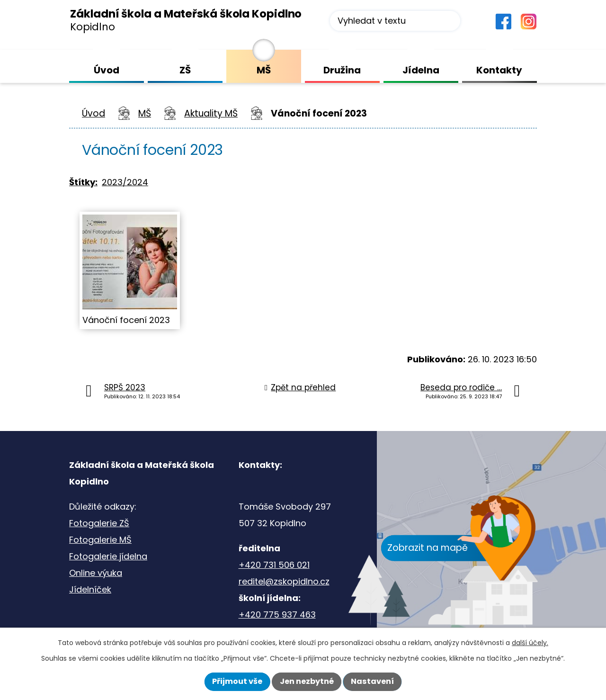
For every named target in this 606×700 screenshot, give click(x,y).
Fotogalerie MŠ (100, 540)
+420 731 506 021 (274, 565)
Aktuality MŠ (211, 113)
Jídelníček (90, 589)
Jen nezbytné (307, 681)
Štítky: (83, 182)
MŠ (145, 113)
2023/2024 (125, 182)
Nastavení (372, 681)
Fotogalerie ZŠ (99, 523)
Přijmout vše (237, 681)
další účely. (530, 643)
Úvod (94, 113)
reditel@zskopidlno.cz (284, 581)
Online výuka (96, 573)
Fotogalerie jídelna (108, 556)
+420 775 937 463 (277, 615)
